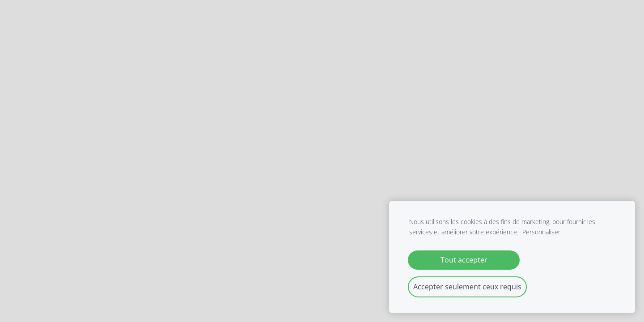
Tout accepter (464, 260)
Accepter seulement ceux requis (467, 287)
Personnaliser (541, 232)
